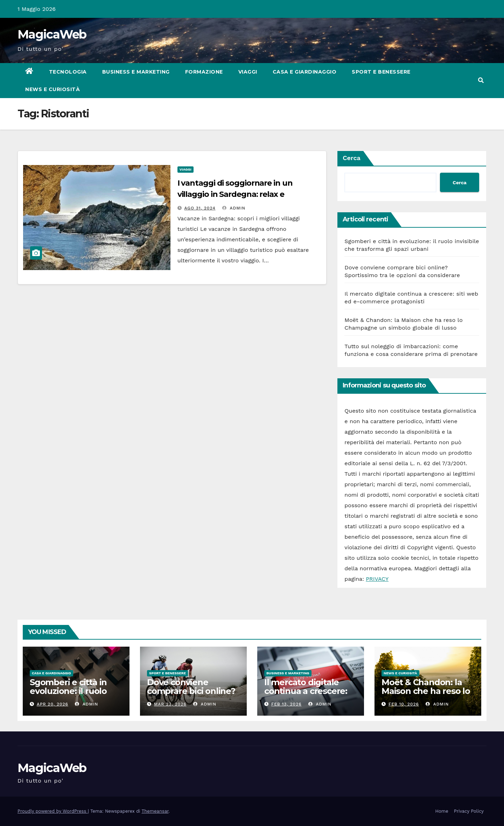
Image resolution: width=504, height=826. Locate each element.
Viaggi (248, 72)
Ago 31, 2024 (200, 208)
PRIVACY (377, 579)
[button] (481, 80)
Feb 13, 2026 (286, 704)
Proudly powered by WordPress (53, 811)
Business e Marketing (136, 72)
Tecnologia (68, 72)
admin (234, 208)
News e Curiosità (52, 89)
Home (442, 811)
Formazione (204, 72)
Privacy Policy (469, 811)
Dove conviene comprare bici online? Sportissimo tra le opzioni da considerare (193, 695)
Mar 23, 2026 (170, 704)
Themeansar (155, 811)
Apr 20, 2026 (52, 704)
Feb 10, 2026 (404, 704)
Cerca (352, 158)
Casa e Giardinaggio (305, 72)
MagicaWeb (52, 34)
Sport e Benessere (381, 72)
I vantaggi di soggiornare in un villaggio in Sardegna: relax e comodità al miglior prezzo (235, 194)
